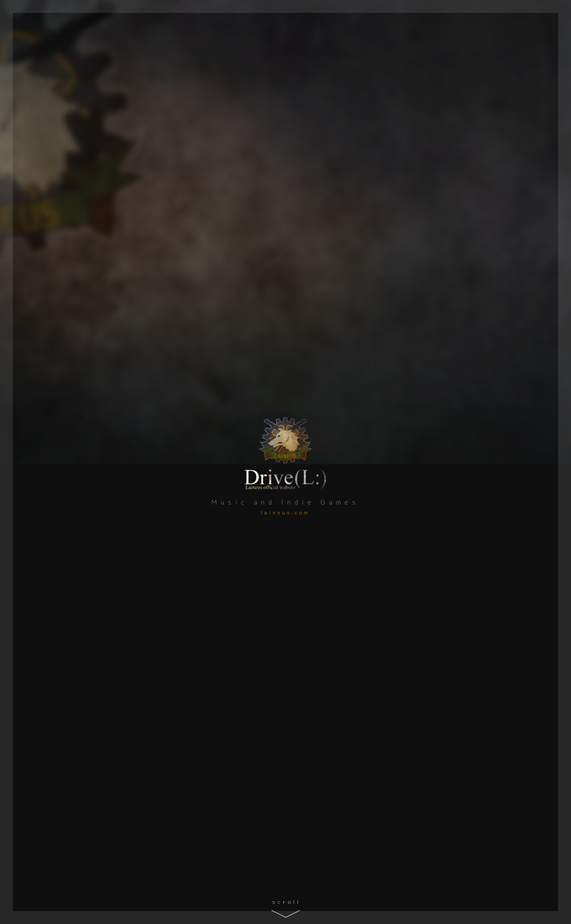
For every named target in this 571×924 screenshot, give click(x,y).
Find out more (514, 742)
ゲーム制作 (197, 478)
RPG (211, 703)
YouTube (56, 433)
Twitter (56, 451)
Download (452, 569)
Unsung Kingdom (236, 664)
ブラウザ (275, 607)
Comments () (250, 623)
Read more (503, 310)
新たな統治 (448, 664)
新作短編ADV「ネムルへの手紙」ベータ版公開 (468, 434)
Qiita (56, 398)
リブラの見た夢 (231, 559)
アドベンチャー (222, 607)
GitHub (56, 415)
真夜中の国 (448, 559)
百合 (252, 607)
